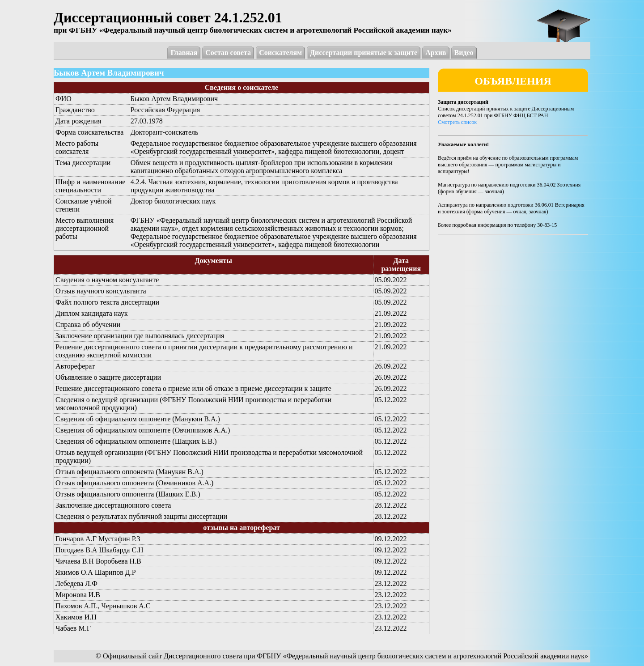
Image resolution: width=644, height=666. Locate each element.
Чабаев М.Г (73, 628)
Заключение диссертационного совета (113, 505)
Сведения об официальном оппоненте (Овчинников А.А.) (143, 430)
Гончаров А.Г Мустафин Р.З (98, 539)
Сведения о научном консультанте (107, 280)
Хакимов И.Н (76, 617)
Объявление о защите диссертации (108, 377)
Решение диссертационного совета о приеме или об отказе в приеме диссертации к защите (193, 388)
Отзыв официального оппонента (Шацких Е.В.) (128, 494)
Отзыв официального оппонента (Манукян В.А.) (129, 472)
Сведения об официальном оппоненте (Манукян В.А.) (138, 419)
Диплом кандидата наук (91, 313)
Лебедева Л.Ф (76, 583)
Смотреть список (457, 122)
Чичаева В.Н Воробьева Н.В (98, 561)
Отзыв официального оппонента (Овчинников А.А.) (134, 483)
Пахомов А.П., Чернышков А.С (103, 606)
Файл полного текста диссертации (107, 302)
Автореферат (75, 366)
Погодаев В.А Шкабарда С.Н (100, 550)
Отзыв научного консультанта (101, 291)
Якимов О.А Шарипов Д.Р (96, 572)
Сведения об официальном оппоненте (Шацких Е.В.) (136, 441)
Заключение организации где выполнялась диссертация (140, 336)
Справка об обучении (88, 325)
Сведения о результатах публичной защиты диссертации (141, 516)
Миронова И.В (78, 595)
